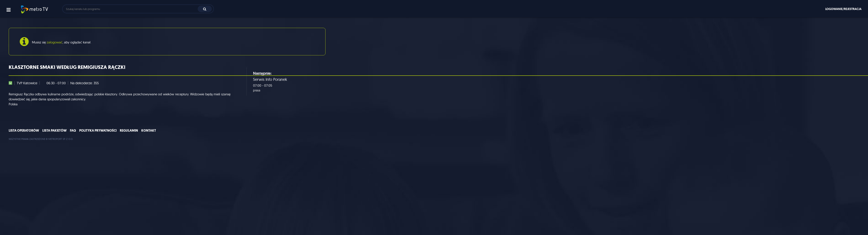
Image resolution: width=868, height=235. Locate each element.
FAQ (73, 131)
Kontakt (149, 131)
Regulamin (129, 131)
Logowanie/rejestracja (843, 9)
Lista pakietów (54, 131)
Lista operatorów (24, 131)
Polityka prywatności (98, 131)
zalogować (55, 42)
